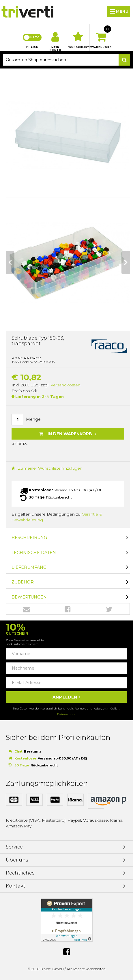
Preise (32, 47)
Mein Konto (56, 49)
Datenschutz (66, 714)
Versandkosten (65, 385)
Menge (33, 419)
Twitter (109, 609)
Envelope (27, 609)
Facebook (68, 609)
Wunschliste (78, 47)
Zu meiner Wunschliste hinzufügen (47, 468)
